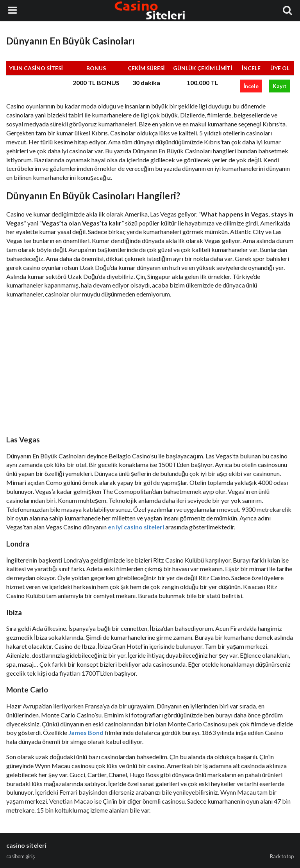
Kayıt (280, 86)
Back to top (282, 856)
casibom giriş (21, 856)
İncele (251, 86)
